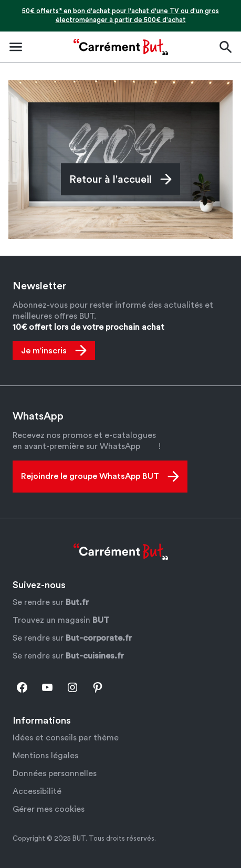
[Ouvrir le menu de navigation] (16, 47)
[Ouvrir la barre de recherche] (225, 47)
